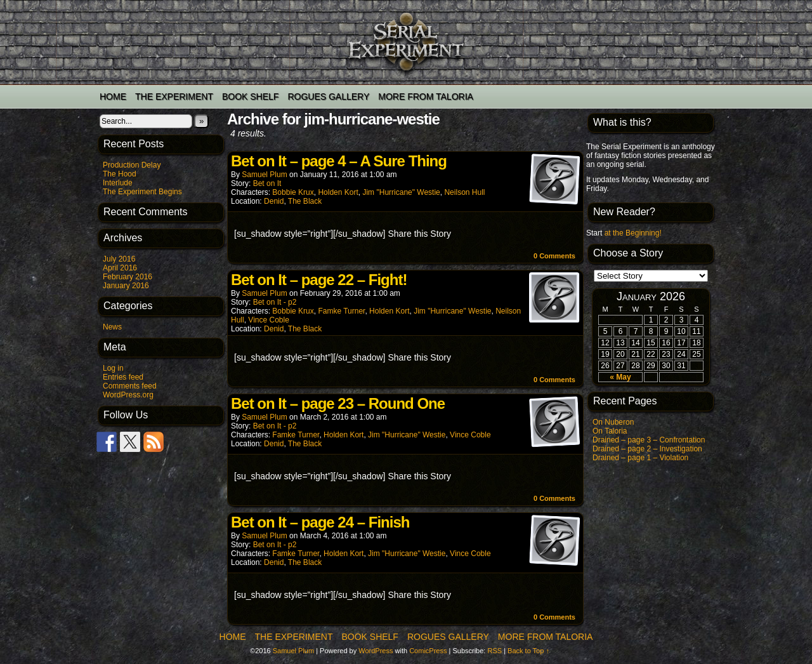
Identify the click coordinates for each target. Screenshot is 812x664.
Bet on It (267, 183)
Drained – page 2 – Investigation (647, 449)
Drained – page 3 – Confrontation (649, 440)
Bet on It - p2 (275, 302)
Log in (113, 368)
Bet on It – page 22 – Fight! (319, 280)
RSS (494, 651)
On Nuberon (613, 422)
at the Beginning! (633, 233)
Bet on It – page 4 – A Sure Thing (339, 161)
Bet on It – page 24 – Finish (320, 522)
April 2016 (120, 268)
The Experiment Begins (142, 192)
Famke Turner (341, 311)
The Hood (120, 174)
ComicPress (428, 651)
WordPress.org (128, 395)
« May (620, 377)
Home (113, 96)
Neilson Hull (464, 192)
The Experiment (174, 96)
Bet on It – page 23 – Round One (338, 403)
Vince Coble (269, 320)
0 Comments (554, 256)
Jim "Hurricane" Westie (401, 192)
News (112, 327)
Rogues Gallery (328, 96)
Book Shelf (250, 96)
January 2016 (126, 286)
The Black (305, 201)
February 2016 (128, 277)
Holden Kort (338, 192)
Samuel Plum (264, 175)
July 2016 (119, 259)
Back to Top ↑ (528, 651)
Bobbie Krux (293, 192)
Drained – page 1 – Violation (640, 458)
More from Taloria (426, 96)
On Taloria (610, 431)
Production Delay (132, 165)
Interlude (118, 183)
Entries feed (123, 377)
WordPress (376, 651)
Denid (274, 201)
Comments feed (130, 386)
